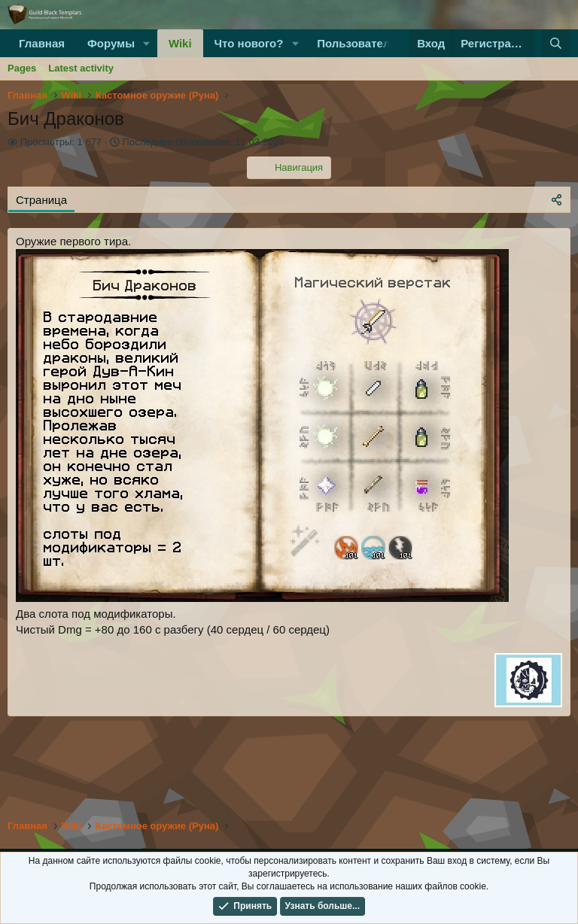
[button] (147, 43)
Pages (22, 68)
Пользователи (357, 43)
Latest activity (81, 68)
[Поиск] (556, 43)
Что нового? (249, 43)
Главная (42, 43)
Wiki (180, 43)
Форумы (111, 43)
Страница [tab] (41, 200)
